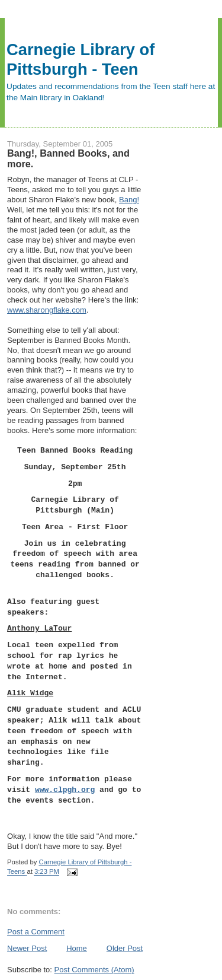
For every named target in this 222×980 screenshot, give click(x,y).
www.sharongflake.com (47, 310)
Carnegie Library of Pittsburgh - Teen (81, 59)
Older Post (125, 948)
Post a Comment (36, 932)
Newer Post (27, 948)
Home (77, 948)
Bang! (129, 200)
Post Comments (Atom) (94, 970)
